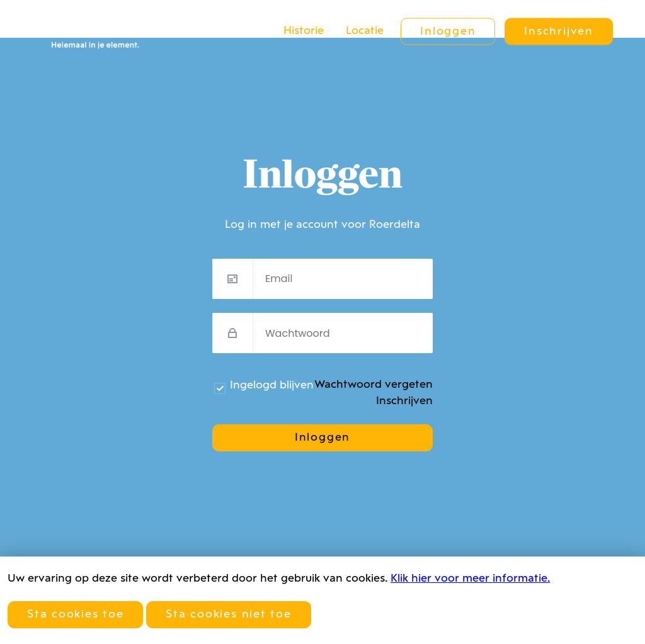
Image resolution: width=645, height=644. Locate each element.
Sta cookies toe (75, 615)
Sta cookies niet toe (228, 615)
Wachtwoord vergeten (374, 385)
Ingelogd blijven (272, 386)
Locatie (365, 31)
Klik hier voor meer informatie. (470, 579)
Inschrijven (558, 32)
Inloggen (448, 32)
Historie (304, 31)
